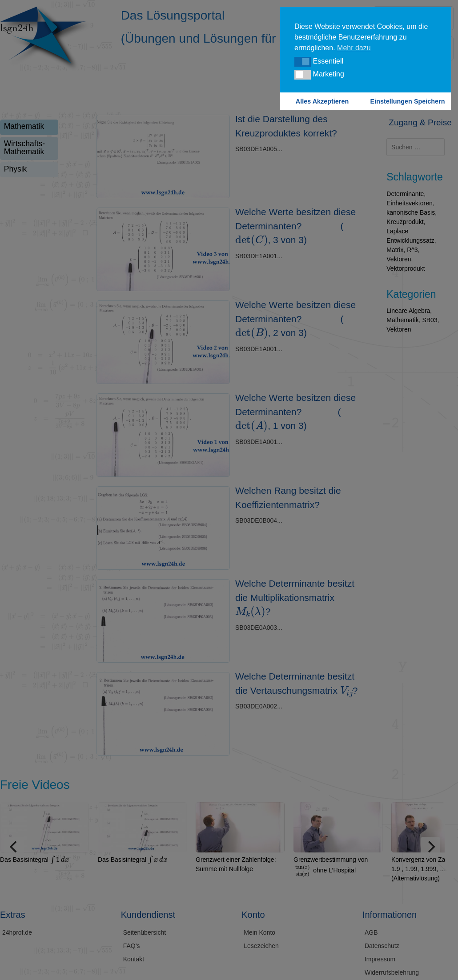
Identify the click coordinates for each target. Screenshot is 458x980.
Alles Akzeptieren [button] (322, 101)
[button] (303, 62)
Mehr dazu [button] (354, 48)
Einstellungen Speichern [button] (408, 101)
